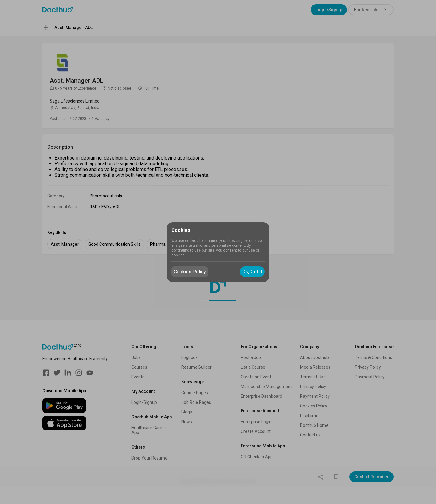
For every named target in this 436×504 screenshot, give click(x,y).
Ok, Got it (252, 272)
